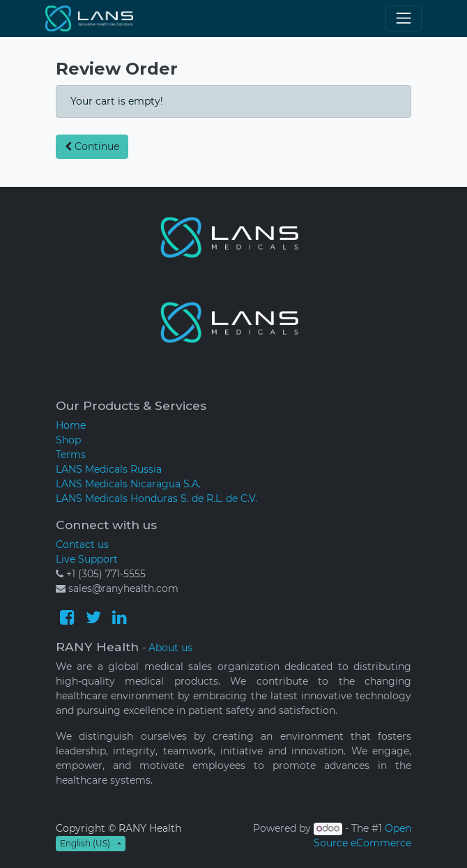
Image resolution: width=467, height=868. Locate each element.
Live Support (87, 559)
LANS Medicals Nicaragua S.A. (128, 484)
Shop (68, 440)
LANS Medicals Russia (109, 469)
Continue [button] (92, 146)
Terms (71, 455)
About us (170, 648)
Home (71, 425)
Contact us (82, 545)
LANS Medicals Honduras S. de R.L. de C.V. (156, 498)
